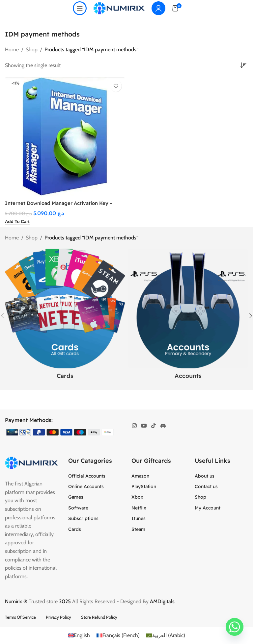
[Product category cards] (65, 316)
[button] (18, 222)
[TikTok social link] (154, 426)
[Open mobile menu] (80, 8)
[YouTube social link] (144, 426)
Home (12, 50)
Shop (32, 50)
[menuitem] (79, 636)
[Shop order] (243, 65)
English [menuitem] (82, 636)
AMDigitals (163, 602)
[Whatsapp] (235, 627)
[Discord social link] (163, 426)
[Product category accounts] (188, 316)
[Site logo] (119, 8)
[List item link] (95, 476)
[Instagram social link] (134, 426)
